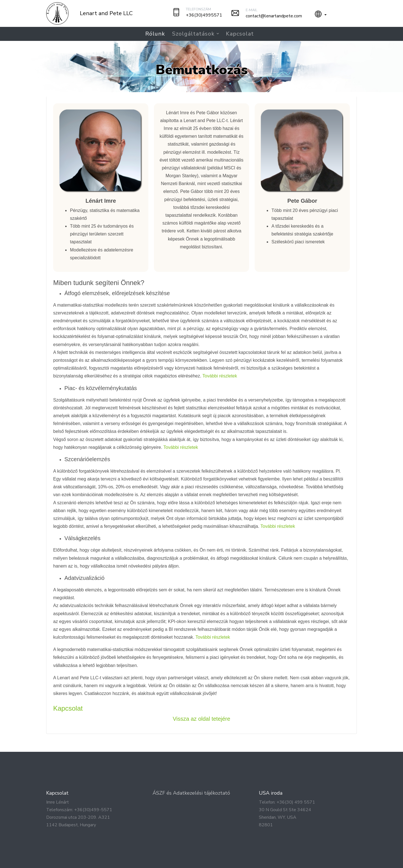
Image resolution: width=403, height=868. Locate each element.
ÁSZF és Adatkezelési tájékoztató (191, 793)
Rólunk (155, 34)
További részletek (220, 376)
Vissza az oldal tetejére (201, 719)
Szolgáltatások (193, 34)
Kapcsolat (240, 34)
